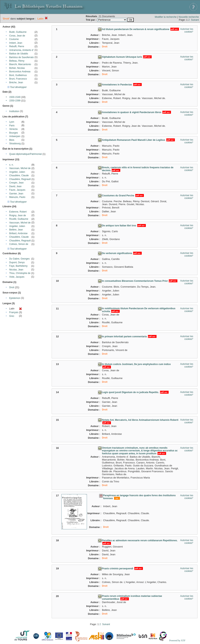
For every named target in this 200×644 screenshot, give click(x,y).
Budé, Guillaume (18, 32)
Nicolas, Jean (16, 270)
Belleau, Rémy (17, 61)
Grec (12, 316)
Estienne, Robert (18, 212)
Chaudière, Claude (19, 175)
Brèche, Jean (16, 82)
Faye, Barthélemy (18, 266)
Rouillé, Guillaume (19, 219)
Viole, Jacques (17, 277)
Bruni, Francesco (18, 79)
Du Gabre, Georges (19, 259)
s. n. (11, 165)
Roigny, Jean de (18, 215)
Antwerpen (15, 136)
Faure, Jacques (17, 190)
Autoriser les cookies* (187, 30)
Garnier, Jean (16, 194)
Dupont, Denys (17, 262)
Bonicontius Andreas (20, 72)
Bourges (14, 133)
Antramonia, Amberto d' (21, 50)
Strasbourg (15, 144)
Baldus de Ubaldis (19, 54)
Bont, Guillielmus (18, 75)
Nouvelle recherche (189, 17)
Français (14, 312)
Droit (12, 287)
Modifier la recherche (166, 17)
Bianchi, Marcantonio (20, 64)
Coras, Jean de (17, 36)
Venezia (13, 129)
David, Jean (15, 186)
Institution (14, 111)
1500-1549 (15, 97)
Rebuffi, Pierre (17, 46)
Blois (12, 140)
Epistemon (15, 298)
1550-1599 (15, 101)
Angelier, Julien (17, 172)
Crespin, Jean (16, 183)
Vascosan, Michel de (20, 168)
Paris (12, 126)
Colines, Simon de (19, 244)
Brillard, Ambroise (18, 233)
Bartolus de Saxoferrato (21, 57)
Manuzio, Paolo (17, 197)
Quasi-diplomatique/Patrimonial (25, 154)
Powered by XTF (177, 640)
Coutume (14, 39)
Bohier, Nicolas (17, 68)
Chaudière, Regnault (20, 179)
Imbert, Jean (16, 43)
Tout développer (17, 87)
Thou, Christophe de (20, 273)
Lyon (12, 122)
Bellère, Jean (16, 230)
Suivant (195, 20)
